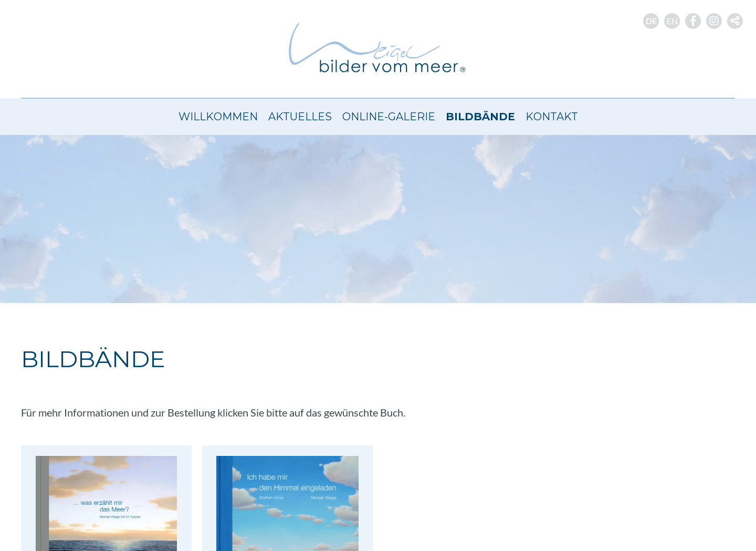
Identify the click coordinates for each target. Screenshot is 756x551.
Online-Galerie (389, 117)
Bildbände (480, 117)
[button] (735, 21)
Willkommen (218, 117)
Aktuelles (300, 117)
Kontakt (552, 117)
